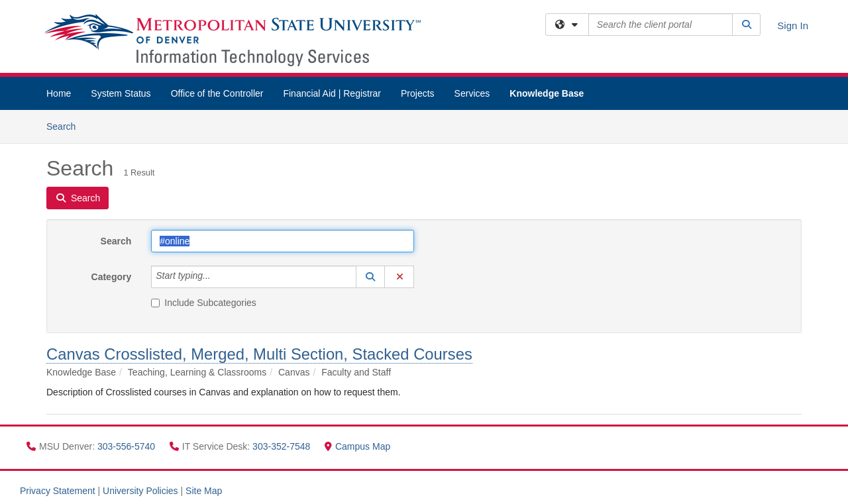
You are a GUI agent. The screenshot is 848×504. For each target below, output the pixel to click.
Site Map (204, 491)
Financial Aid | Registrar (332, 93)
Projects (418, 93)
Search (66, 126)
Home (59, 93)
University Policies (140, 491)
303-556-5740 (128, 446)
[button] (370, 277)
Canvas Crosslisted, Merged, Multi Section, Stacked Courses (259, 354)
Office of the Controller (217, 93)
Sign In (793, 25)
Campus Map (357, 446)
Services (472, 93)
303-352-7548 (283, 446)
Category (112, 277)
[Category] (218, 277)
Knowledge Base (547, 93)
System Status (121, 93)
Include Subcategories (204, 303)
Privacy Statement (58, 491)
